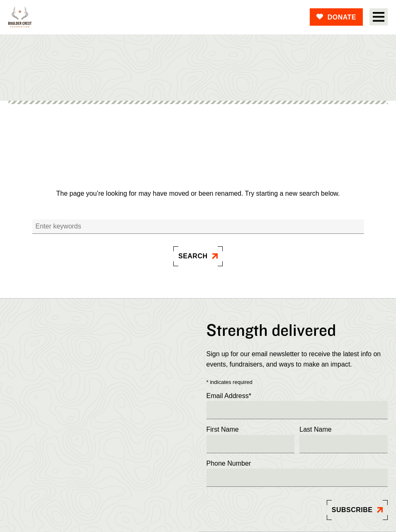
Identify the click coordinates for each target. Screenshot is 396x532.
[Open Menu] (379, 17)
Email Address (229, 396)
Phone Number (229, 463)
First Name (223, 429)
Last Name (315, 429)
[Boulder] (20, 17)
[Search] (198, 227)
